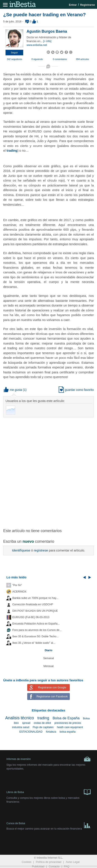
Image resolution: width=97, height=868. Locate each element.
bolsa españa (68, 732)
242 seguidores (14, 59)
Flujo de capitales (43, 727)
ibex (16, 723)
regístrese (41, 550)
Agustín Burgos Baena (47, 31)
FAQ (67, 867)
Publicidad (38, 867)
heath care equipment (70, 727)
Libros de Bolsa (48, 792)
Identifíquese (21, 550)
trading (12, 150)
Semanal (48, 658)
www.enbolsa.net (37, 45)
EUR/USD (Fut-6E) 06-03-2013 (31, 617)
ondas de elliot (42, 723)
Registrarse (88, 5)
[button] (14, 53)
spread (26, 723)
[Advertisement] (48, 470)
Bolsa (86, 718)
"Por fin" (17, 585)
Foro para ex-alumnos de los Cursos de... (37, 630)
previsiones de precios (68, 723)
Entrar (73, 5)
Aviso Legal (73, 862)
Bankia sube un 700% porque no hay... (35, 598)
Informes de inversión (48, 759)
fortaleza (51, 732)
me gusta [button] (13, 390)
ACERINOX (19, 592)
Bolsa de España (66, 718)
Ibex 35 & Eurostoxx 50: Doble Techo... (36, 636)
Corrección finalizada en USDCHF (33, 604)
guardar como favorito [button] (76, 390)
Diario (48, 650)
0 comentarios (60, 59)
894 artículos (83, 59)
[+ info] (47, 41)
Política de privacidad (48, 862)
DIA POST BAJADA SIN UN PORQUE (35, 611)
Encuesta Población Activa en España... (36, 624)
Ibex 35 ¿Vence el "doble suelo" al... (34, 643)
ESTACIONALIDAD (31, 732)
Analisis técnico (19, 718)
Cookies (27, 862)
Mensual (48, 666)
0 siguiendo (37, 59)
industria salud (21, 727)
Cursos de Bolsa (48, 824)
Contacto (54, 867)
